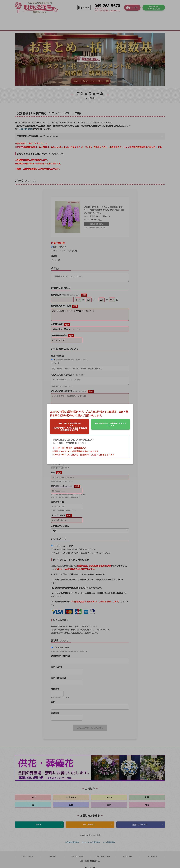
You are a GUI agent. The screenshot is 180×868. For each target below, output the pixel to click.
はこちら (110, 424)
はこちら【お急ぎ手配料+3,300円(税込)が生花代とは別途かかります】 (70, 427)
